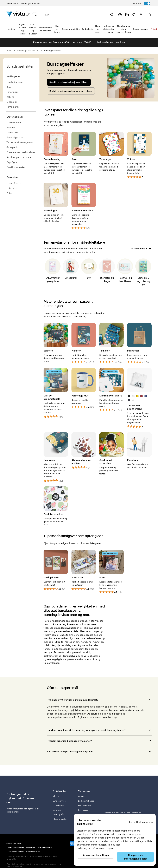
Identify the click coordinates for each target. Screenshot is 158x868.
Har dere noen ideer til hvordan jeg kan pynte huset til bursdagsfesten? (86, 730)
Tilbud (154, 29)
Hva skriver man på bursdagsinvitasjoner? (70, 751)
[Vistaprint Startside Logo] (22, 15)
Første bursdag (15, 82)
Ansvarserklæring (33, 851)
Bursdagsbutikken (52, 50)
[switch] (144, 4)
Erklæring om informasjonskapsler (96, 848)
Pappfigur (12, 162)
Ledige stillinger (86, 801)
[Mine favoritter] (134, 15)
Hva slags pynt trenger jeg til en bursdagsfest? (72, 700)
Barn (9, 87)
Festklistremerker (16, 167)
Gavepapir (12, 147)
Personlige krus (15, 137)
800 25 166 (11, 843)
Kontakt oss (58, 805)
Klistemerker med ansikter (21, 152)
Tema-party (13, 107)
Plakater (11, 127)
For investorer (85, 805)
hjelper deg (22, 809)
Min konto (57, 796)
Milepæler (12, 102)
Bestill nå (120, 42)
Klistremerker (14, 122)
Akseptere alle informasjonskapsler (136, 857)
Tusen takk (12, 132)
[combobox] (77, 15)
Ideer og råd (58, 814)
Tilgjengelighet (60, 819)
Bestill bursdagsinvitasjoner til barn (69, 82)
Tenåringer (12, 92)
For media (83, 810)
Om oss (82, 796)
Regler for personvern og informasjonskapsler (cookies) (30, 847)
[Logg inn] (141, 15)
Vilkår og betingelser (15, 851)
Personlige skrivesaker (28, 50)
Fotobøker (12, 188)
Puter (9, 193)
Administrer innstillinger (96, 855)
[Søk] (112, 15)
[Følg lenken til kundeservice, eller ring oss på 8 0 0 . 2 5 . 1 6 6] (120, 15)
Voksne (10, 97)
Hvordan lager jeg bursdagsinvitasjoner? (69, 741)
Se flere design (141, 249)
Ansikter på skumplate (19, 157)
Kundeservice (59, 801)
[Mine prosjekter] (127, 15)
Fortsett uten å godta (141, 822)
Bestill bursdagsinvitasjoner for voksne (71, 91)
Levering (57, 810)
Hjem (9, 50)
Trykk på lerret (14, 183)
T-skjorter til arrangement (20, 142)
